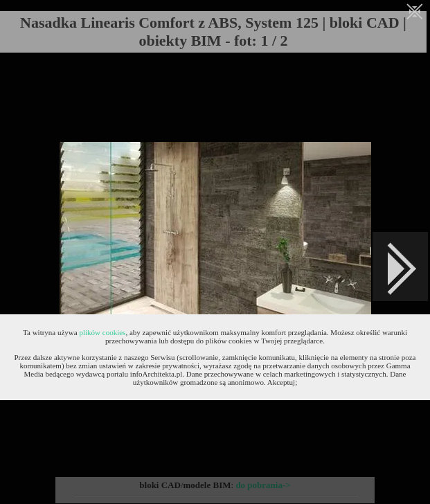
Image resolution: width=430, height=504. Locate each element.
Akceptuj (281, 382)
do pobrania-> (263, 485)
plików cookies (102, 332)
